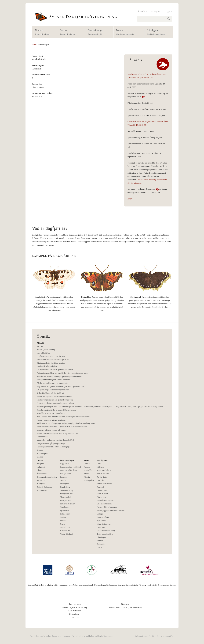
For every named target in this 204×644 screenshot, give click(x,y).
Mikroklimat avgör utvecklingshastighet (52, 413)
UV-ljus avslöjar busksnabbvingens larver (53, 390)
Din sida (40, 457)
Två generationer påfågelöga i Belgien (51, 443)
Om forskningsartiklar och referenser (51, 356)
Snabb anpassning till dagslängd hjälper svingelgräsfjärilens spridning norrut (66, 423)
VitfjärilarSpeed (103, 474)
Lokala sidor (65, 514)
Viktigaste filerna (67, 494)
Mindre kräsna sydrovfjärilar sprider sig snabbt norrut (57, 433)
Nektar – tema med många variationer (51, 420)
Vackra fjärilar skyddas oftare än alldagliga (53, 447)
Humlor (100, 541)
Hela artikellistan (43, 353)
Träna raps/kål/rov (104, 470)
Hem (34, 45)
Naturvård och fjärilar (105, 500)
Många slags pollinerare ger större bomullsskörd (55, 440)
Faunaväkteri (102, 490)
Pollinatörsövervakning (106, 531)
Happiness (108, 636)
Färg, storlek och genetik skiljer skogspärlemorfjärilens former (61, 386)
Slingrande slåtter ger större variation (51, 363)
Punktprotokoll (66, 500)
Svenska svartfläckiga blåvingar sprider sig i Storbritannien (59, 376)
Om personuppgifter (165, 636)
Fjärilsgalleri (89, 480)
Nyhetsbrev (41, 480)
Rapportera (64, 464)
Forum (128, 32)
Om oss (70, 32)
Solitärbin (101, 544)
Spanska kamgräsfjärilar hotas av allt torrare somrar (56, 410)
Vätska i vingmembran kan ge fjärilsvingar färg (55, 400)
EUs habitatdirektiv (104, 504)
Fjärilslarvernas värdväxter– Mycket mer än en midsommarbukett (62, 427)
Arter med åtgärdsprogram (107, 507)
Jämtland (64, 521)
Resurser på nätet (104, 517)
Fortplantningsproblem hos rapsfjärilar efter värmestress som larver (62, 373)
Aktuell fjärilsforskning (46, 350)
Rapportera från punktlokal (70, 467)
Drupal (75, 636)
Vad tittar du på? (43, 437)
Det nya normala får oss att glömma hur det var (55, 370)
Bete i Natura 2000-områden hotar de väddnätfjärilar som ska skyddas (63, 417)
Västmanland (65, 531)
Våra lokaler (65, 507)
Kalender (40, 450)
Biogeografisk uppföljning (47, 477)
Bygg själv (101, 527)
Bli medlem (142, 11)
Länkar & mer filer (67, 504)
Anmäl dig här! (42, 453)
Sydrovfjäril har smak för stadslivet (50, 393)
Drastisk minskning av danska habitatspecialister (55, 403)
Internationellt (102, 494)
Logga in (168, 11)
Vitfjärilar (101, 467)
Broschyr (64, 477)
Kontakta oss (42, 490)
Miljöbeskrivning (67, 490)
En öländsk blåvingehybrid (47, 366)
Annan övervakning (104, 484)
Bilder (86, 474)
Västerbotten (65, 527)
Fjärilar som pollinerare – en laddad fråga (53, 383)
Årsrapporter (42, 474)
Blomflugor (101, 537)
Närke (62, 524)
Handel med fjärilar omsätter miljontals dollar (54, 396)
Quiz (99, 464)
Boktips (100, 514)
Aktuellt (43, 32)
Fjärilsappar (101, 521)
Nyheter (40, 346)
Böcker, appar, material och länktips (111, 511)
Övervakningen (98, 32)
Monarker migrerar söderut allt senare (51, 430)
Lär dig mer (158, 32)
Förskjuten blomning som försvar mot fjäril (53, 380)
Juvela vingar (102, 477)
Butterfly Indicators (44, 487)
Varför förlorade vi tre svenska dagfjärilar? (53, 360)
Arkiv (130, 199)
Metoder (63, 480)
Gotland (63, 517)
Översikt (87, 464)
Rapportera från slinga (69, 470)
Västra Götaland (66, 534)
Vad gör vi (41, 467)
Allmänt (87, 477)
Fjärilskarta (64, 511)
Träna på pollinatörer (105, 534)
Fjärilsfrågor (89, 470)
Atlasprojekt (102, 497)
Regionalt (101, 487)
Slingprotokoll (66, 497)
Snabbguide (65, 484)
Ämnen (87, 467)
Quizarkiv (101, 480)
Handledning (65, 487)
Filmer (39, 470)
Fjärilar (100, 547)
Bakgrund (40, 464)
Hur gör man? (65, 474)
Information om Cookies (145, 636)
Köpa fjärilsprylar (104, 524)
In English (156, 11)
